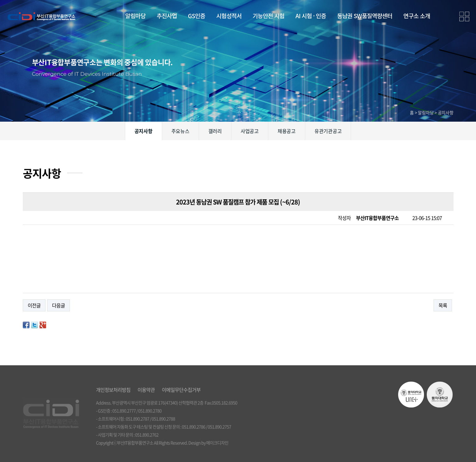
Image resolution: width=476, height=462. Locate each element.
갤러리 (215, 131)
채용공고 (287, 131)
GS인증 (197, 16)
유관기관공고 (328, 131)
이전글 (34, 305)
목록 (443, 305)
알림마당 (135, 16)
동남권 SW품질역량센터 (365, 16)
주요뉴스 (180, 131)
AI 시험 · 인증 (311, 16)
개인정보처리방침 (113, 390)
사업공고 (250, 131)
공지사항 (144, 131)
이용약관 (146, 390)
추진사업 (167, 16)
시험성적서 (229, 16)
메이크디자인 (217, 443)
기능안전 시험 (268, 16)
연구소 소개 (417, 16)
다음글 (58, 305)
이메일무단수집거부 (181, 390)
